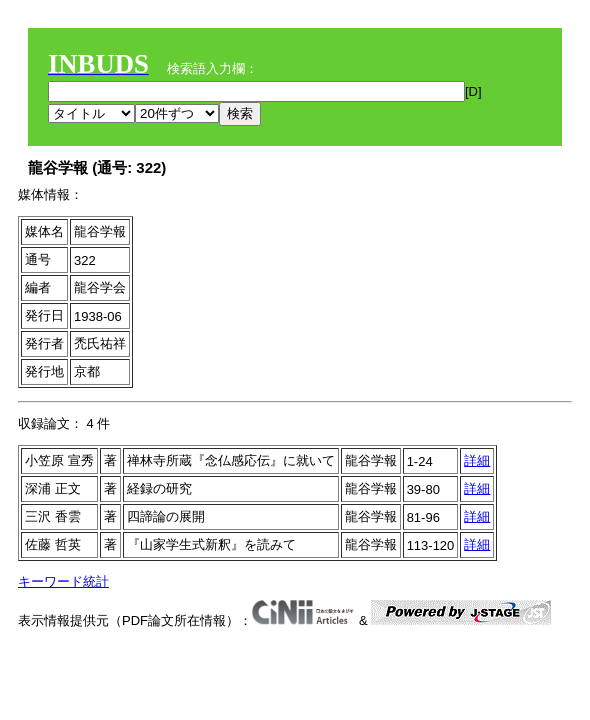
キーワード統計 (63, 581)
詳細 (477, 460)
